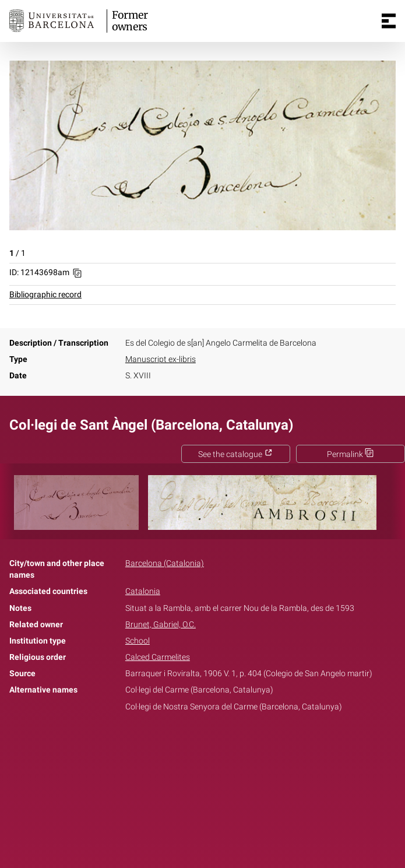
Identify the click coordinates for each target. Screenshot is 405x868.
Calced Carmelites (158, 657)
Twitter (196, 743)
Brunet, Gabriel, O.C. (161, 625)
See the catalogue (235, 454)
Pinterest (223, 743)
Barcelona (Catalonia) (165, 563)
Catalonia (143, 591)
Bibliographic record (45, 295)
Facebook (170, 743)
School (138, 641)
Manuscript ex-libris (161, 359)
